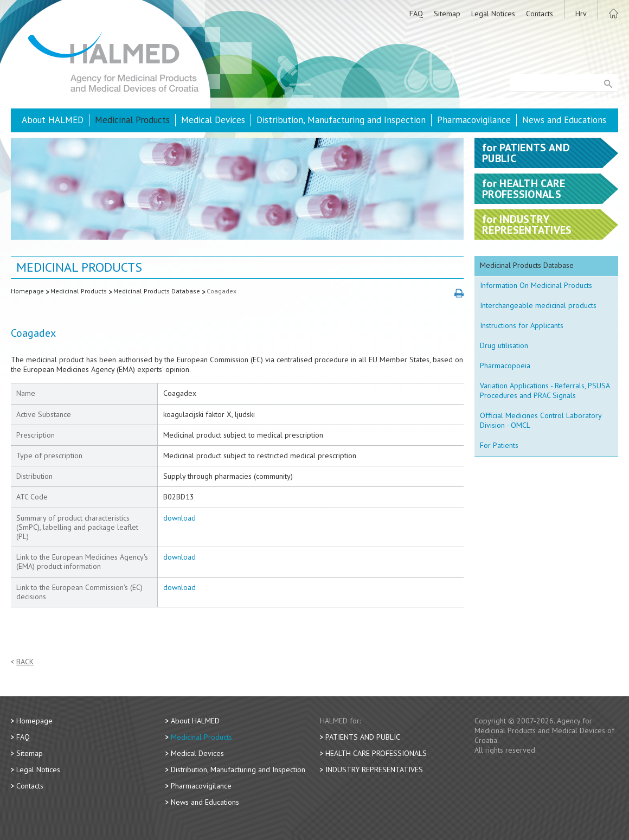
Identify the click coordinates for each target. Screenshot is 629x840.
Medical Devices (213, 120)
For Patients (499, 445)
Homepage (27, 291)
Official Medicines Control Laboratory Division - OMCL (541, 420)
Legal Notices (493, 14)
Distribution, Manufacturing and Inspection (341, 120)
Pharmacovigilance (474, 120)
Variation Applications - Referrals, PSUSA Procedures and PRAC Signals (545, 390)
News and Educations (564, 120)
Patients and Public (363, 737)
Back (25, 662)
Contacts (540, 14)
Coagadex (222, 291)
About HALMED (53, 120)
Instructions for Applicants (522, 325)
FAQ (416, 14)
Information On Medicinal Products (536, 285)
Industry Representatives (374, 770)
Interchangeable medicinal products (538, 305)
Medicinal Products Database (157, 291)
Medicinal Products (132, 120)
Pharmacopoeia (505, 366)
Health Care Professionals (376, 753)
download (179, 518)
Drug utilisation (504, 345)
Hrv (581, 14)
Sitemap (447, 14)
